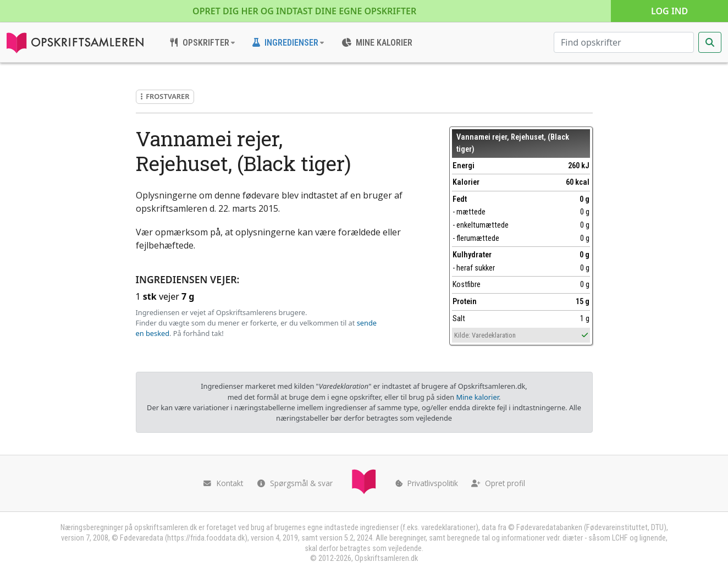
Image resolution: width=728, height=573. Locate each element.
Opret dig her (304, 11)
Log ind (669, 11)
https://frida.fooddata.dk (206, 538)
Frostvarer (165, 96)
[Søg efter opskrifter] (624, 42)
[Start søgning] (710, 42)
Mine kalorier (477, 397)
